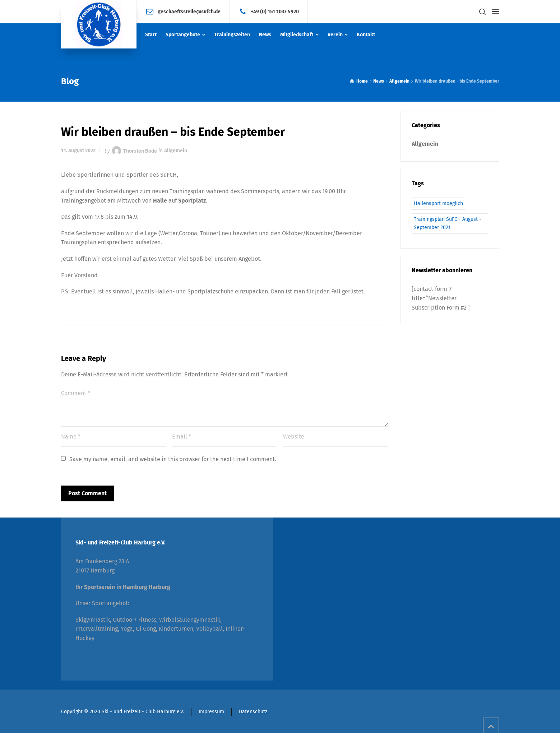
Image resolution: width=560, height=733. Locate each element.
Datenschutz (253, 712)
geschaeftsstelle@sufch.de (189, 11)
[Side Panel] (494, 11)
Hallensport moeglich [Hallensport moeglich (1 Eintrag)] (438, 203)
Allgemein (176, 151)
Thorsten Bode (140, 151)
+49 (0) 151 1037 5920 (275, 11)
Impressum (211, 712)
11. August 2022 (78, 151)
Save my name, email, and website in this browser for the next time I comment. (173, 459)
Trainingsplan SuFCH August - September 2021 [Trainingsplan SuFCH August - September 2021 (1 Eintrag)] (448, 223)
